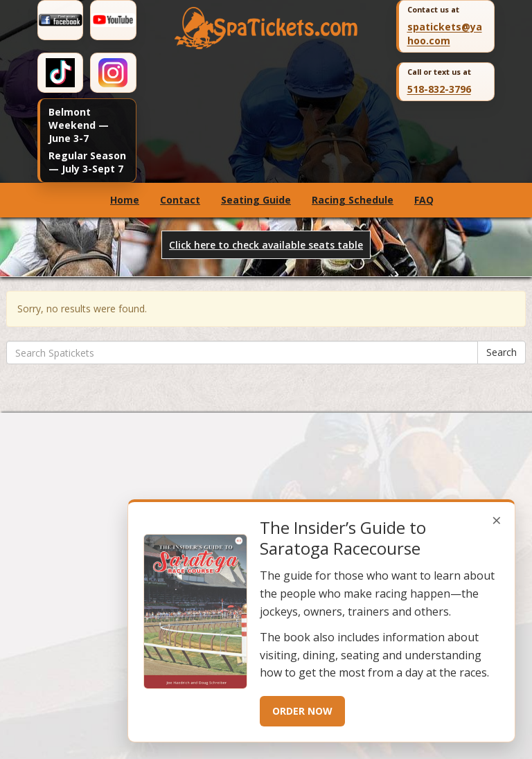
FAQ (424, 200)
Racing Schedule (353, 200)
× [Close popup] (497, 520)
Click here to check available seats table (266, 245)
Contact (180, 200)
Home (125, 200)
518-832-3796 (439, 89)
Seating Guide (256, 200)
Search (502, 352)
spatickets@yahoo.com (445, 34)
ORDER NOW (302, 711)
